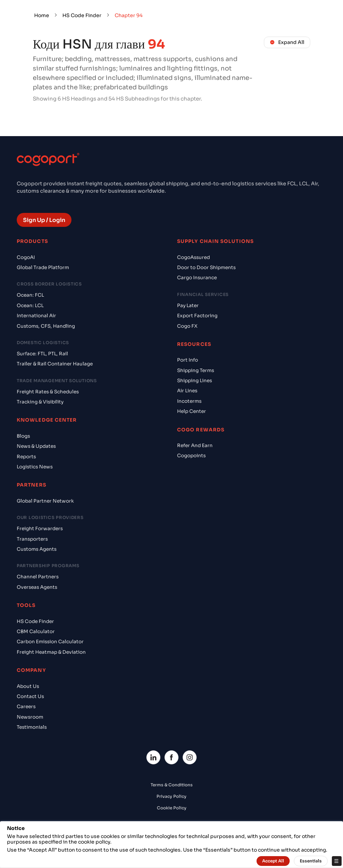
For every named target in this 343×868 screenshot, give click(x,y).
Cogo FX (187, 326)
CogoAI (26, 257)
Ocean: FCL (30, 295)
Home (42, 15)
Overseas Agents (37, 587)
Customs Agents (37, 549)
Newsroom (30, 717)
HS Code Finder (82, 15)
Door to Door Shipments (206, 268)
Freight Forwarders (40, 529)
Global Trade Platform (43, 268)
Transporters (32, 539)
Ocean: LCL (30, 306)
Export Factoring (197, 316)
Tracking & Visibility (40, 402)
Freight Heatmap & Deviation (51, 652)
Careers (26, 707)
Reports (26, 457)
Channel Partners (38, 577)
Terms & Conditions (172, 785)
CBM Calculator (36, 632)
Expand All (287, 42)
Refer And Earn (195, 446)
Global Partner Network (45, 501)
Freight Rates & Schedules (48, 392)
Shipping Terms (196, 370)
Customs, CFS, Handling (46, 326)
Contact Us (30, 696)
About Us (28, 686)
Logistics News (35, 467)
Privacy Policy (171, 796)
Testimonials (32, 727)
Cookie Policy (172, 808)
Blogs (23, 436)
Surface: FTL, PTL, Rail (42, 354)
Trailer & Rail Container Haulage (55, 364)
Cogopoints (191, 456)
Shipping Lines (195, 381)
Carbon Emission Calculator (50, 642)
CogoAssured (193, 257)
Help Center (192, 411)
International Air (36, 316)
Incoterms (189, 401)
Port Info (188, 360)
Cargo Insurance (197, 278)
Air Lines (187, 391)
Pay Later (188, 306)
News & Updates (36, 446)
